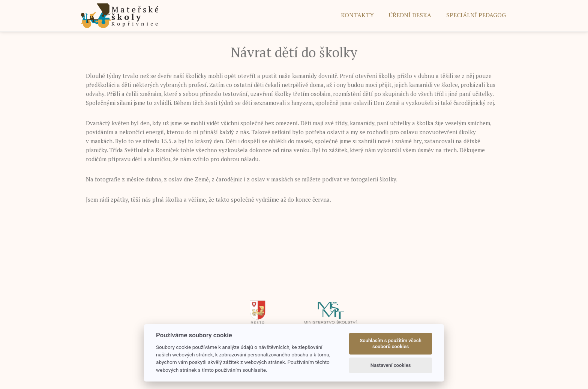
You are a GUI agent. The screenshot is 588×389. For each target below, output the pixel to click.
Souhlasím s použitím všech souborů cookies (391, 343)
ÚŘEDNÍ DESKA (410, 15)
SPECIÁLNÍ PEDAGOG (476, 15)
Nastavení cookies (391, 365)
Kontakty (357, 15)
